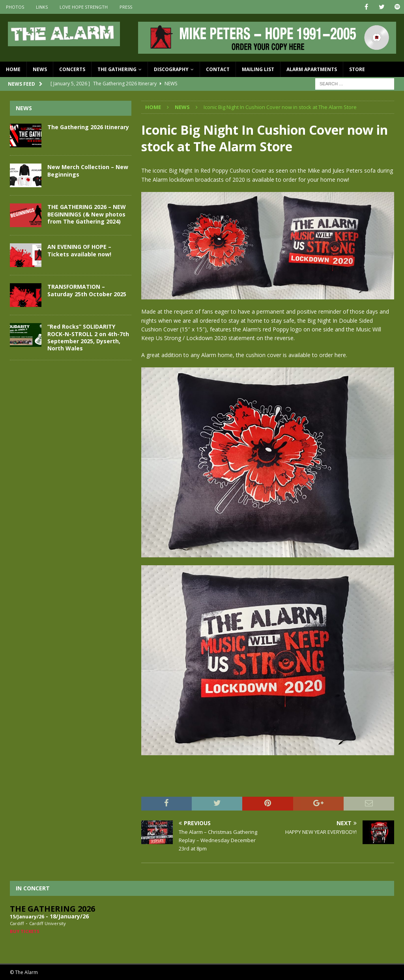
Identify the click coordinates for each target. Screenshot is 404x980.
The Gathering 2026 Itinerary (88, 127)
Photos (15, 7)
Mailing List (258, 69)
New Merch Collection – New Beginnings (88, 170)
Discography (171, 69)
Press (126, 7)
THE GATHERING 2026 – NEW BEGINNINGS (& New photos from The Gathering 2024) (87, 214)
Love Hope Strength (84, 7)
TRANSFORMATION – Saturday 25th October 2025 (87, 290)
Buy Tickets (25, 931)
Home (13, 69)
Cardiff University (48, 923)
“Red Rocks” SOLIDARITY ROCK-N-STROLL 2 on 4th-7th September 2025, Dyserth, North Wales (88, 337)
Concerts (72, 69)
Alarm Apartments (312, 69)
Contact (218, 69)
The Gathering (117, 69)
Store (357, 69)
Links (42, 7)
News (40, 69)
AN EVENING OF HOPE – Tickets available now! (79, 250)
